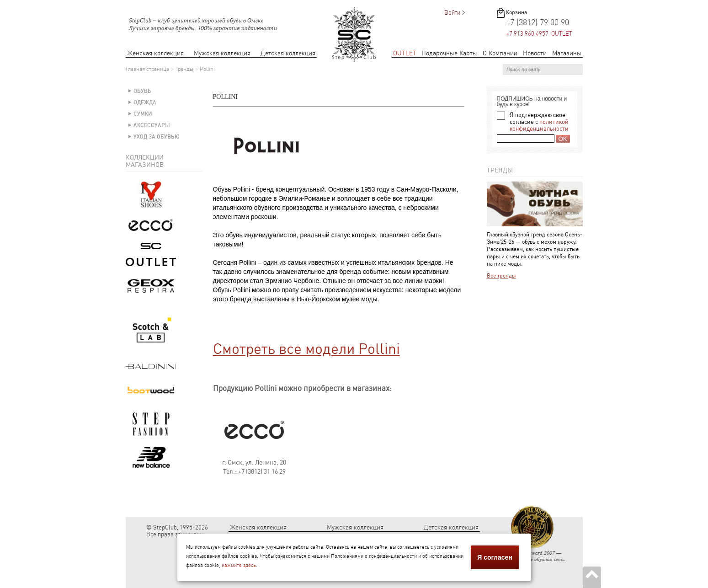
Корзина (516, 12)
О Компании (500, 53)
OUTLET (405, 53)
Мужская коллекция (222, 53)
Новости (535, 53)
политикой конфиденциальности (539, 125)
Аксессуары (152, 125)
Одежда (145, 102)
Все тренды (501, 276)
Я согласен (495, 557)
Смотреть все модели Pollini (306, 349)
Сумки (143, 114)
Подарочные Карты (449, 53)
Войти (452, 13)
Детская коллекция (288, 53)
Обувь (142, 91)
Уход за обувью (157, 137)
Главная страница (147, 69)
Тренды (184, 69)
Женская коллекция (155, 53)
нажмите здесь (239, 565)
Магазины (567, 53)
